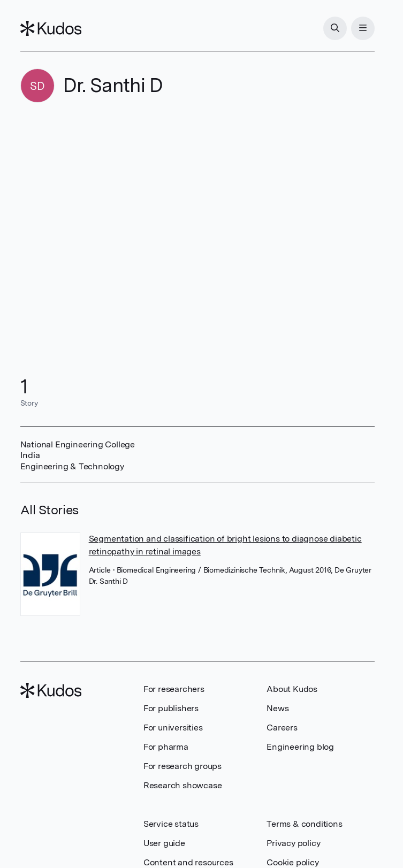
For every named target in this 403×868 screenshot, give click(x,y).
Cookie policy (292, 862)
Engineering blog (300, 747)
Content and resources (188, 862)
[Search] (335, 28)
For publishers (171, 708)
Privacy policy (293, 843)
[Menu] (363, 28)
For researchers (174, 689)
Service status (171, 824)
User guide (164, 843)
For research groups (183, 766)
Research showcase (183, 785)
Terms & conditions (304, 824)
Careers (282, 728)
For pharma (166, 747)
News (277, 708)
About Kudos (292, 689)
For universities (173, 728)
